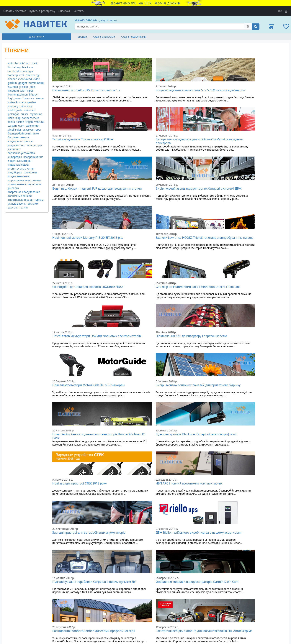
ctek (22, 75)
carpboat (13, 71)
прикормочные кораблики (25, 184)
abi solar (13, 63)
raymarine (36, 114)
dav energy (33, 75)
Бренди (82, 37)
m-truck (13, 102)
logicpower (15, 98)
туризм (39, 200)
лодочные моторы (20, 161)
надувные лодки (18, 165)
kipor (30, 91)
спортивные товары (21, 200)
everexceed (25, 79)
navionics (30, 110)
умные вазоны (17, 204)
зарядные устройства (21, 153)
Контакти (79, 11)
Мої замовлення (230, 614)
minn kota (26, 106)
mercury (13, 106)
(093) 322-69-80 (108, 20)
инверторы (15, 157)
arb (28, 63)
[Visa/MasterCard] (182, 612)
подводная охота (19, 176)
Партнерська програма (162, 626)
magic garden (27, 102)
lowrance (28, 98)
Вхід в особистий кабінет (236, 610)
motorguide (15, 110)
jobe (32, 87)
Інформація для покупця (163, 618)
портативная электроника (24, 180)
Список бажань (230, 618)
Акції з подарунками (134, 37)
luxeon (40, 98)
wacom (12, 126)
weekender (33, 126)
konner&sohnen (18, 95)
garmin (12, 83)
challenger (27, 71)
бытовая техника (19, 137)
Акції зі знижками (104, 37)
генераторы (35, 145)
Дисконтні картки (86, 622)
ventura (39, 122)
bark (35, 63)
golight (23, 83)
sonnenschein (31, 118)
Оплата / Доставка (15, 11)
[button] (271, 26)
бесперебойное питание (23, 133)
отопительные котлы (21, 169)
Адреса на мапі (11, 621)
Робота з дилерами (159, 630)
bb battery (14, 67)
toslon (20, 122)
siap (18, 118)
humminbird (36, 83)
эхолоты (13, 207)
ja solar (24, 87)
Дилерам (64, 11)
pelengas (14, 114)
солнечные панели (20, 196)
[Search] (159, 26)
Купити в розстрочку (42, 11)
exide (37, 79)
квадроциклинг (33, 157)
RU (280, 11)
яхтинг (24, 207)
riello (11, 118)
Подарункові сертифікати (90, 618)
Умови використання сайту (164, 622)
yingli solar (15, 130)
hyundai (13, 87)
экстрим (33, 204)
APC (22, 63)
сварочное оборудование (24, 192)
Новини (80, 626)
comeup (13, 75)
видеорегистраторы (21, 141)
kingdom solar (17, 91)
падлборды (15, 172)
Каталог (35, 36)
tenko (12, 122)
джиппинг (14, 149)
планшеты (30, 172)
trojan (29, 122)
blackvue (27, 67)
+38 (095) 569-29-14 (86, 20)
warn (21, 126)
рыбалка (13, 188)
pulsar (24, 114)
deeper (12, 79)
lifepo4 (33, 95)
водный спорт (17, 145)
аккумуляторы (32, 130)
